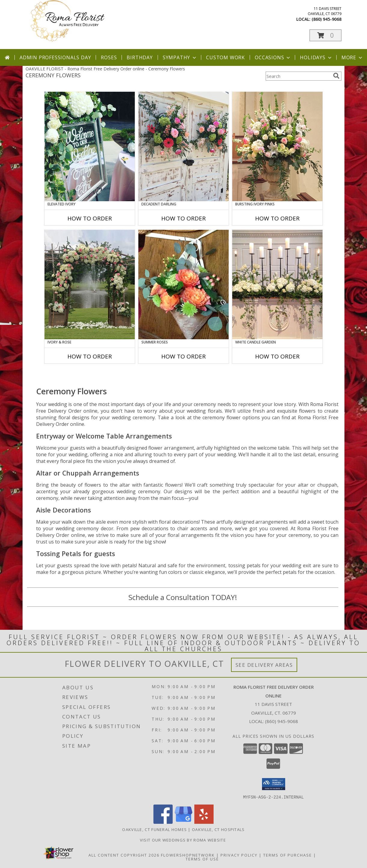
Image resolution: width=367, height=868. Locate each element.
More (352, 57)
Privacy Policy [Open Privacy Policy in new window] (239, 855)
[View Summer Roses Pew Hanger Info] (183, 285)
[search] (336, 76)
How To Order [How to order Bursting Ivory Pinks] (277, 218)
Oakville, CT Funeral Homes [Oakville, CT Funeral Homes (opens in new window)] (154, 829)
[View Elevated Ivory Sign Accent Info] (90, 146)
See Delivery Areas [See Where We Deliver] (264, 665)
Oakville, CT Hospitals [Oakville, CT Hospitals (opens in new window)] (218, 829)
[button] (325, 35)
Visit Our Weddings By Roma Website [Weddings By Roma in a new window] (184, 840)
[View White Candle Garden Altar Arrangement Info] (277, 285)
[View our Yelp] (204, 822)
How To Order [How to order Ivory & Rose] (90, 356)
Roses (109, 57)
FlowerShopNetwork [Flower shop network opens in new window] (188, 855)
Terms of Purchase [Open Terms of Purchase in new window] (288, 855)
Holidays (316, 57)
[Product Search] (298, 76)
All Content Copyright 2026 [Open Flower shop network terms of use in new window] (124, 855)
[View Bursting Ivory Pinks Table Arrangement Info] (277, 146)
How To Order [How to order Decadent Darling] (183, 218)
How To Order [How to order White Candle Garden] (277, 356)
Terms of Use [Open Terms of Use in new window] (202, 859)
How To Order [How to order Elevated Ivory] (90, 218)
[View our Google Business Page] (183, 822)
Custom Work (225, 57)
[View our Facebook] (163, 822)
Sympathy (180, 57)
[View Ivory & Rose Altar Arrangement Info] (90, 285)
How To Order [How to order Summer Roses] (183, 356)
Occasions (273, 57)
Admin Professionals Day (55, 57)
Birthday (140, 57)
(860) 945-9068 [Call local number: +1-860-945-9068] (327, 19)
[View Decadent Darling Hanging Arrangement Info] (183, 146)
